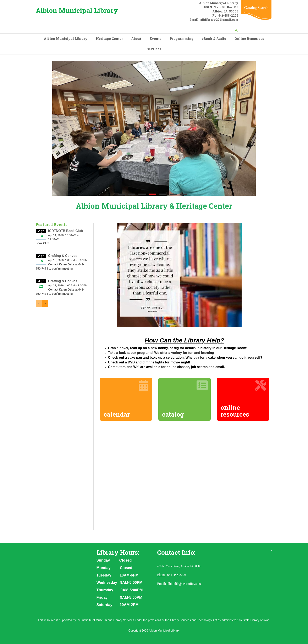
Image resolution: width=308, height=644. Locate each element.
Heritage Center (109, 39)
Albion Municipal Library (77, 10)
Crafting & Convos (63, 256)
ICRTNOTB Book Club (65, 231)
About (136, 39)
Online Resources (249, 39)
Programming (182, 39)
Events (156, 39)
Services (154, 49)
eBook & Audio (214, 39)
